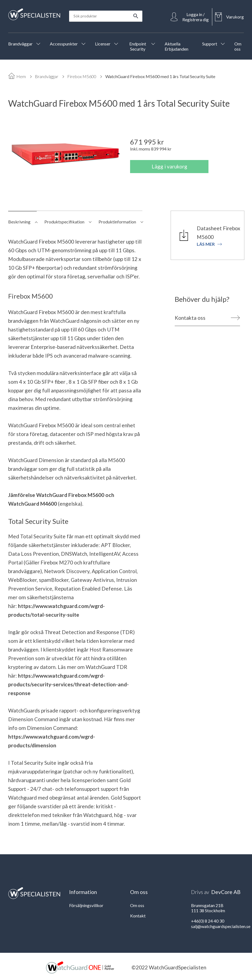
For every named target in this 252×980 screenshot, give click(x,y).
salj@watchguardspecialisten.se (221, 926)
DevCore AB (226, 892)
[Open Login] (190, 17)
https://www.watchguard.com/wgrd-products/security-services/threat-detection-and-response (68, 684)
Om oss (137, 905)
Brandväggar (47, 76)
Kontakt (138, 916)
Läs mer (209, 244)
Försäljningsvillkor (86, 905)
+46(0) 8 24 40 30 (208, 921)
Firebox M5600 (82, 76)
